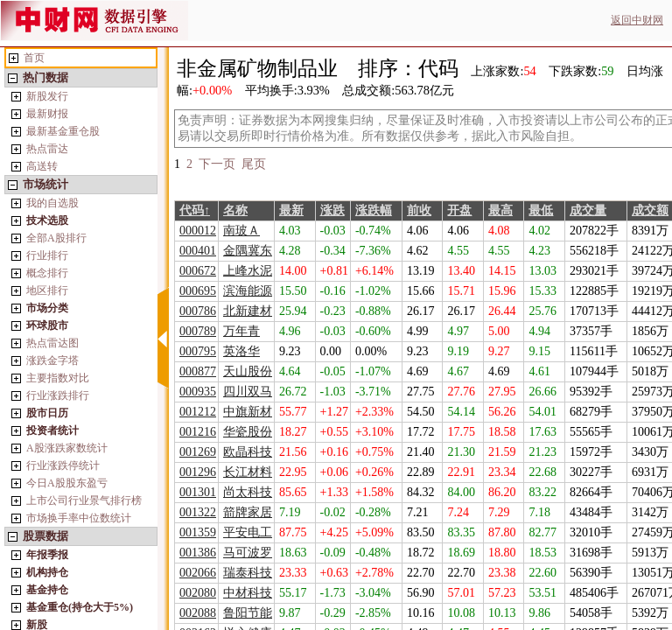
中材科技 (248, 593)
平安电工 (248, 532)
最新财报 (47, 114)
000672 (198, 271)
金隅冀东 (248, 251)
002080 (198, 593)
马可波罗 (248, 553)
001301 (198, 492)
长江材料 (248, 472)
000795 (198, 351)
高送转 (42, 166)
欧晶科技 (248, 452)
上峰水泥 (248, 271)
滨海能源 (248, 291)
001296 (198, 472)
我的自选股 (52, 203)
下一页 (217, 164)
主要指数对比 (58, 378)
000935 (198, 392)
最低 (541, 210)
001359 (198, 532)
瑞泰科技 (248, 573)
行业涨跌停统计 (63, 465)
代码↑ (195, 210)
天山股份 (248, 371)
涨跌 (332, 210)
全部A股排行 (56, 238)
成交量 (588, 210)
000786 (198, 311)
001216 (198, 432)
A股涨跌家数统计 (67, 448)
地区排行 (47, 290)
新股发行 (47, 96)
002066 (198, 573)
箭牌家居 (248, 512)
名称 (235, 210)
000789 (198, 331)
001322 (198, 512)
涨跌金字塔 (52, 360)
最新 (291, 210)
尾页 (254, 164)
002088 (198, 613)
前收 (419, 210)
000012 (198, 231)
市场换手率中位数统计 (79, 518)
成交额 (650, 210)
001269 (198, 452)
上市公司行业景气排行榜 (84, 500)
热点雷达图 (52, 343)
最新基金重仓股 (63, 131)
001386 (198, 553)
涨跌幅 (374, 210)
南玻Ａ (241, 231)
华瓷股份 (248, 432)
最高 (500, 210)
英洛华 (241, 351)
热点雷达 (47, 149)
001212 (198, 412)
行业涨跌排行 (58, 395)
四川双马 (248, 392)
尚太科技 (248, 492)
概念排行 (47, 273)
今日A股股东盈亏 (67, 483)
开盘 (459, 210)
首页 (34, 58)
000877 (198, 371)
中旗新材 (248, 412)
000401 (198, 251)
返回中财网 (637, 20)
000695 (198, 291)
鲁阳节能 (248, 613)
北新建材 (248, 311)
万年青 (241, 331)
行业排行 (47, 255)
